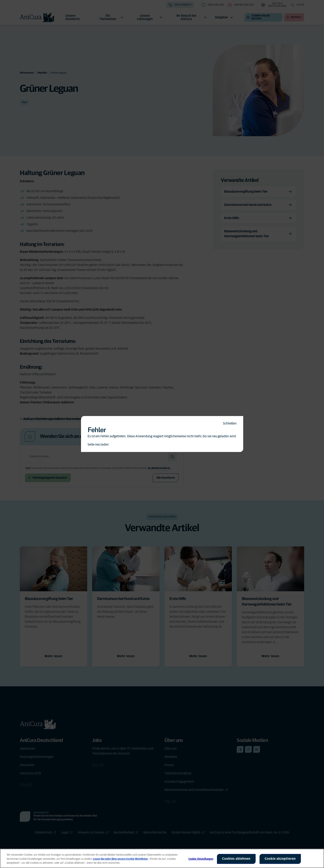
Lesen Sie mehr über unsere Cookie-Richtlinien (120, 859)
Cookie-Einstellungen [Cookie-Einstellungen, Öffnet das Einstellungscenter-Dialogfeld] (201, 859)
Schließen (230, 423)
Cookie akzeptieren (280, 859)
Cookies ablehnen (236, 859)
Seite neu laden (98, 445)
